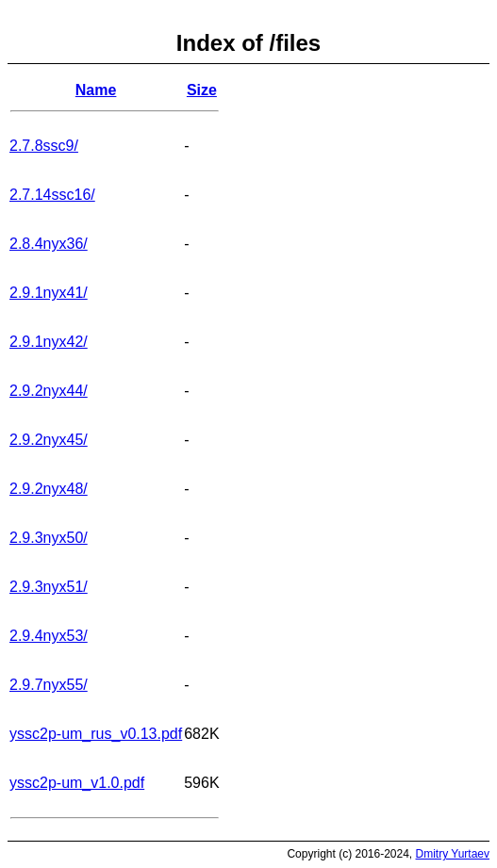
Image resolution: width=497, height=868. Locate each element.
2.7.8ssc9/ (44, 146)
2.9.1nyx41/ (49, 293)
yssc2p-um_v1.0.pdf (77, 783)
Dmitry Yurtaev (453, 854)
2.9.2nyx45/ (49, 440)
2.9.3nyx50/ (49, 538)
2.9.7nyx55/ (49, 685)
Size (202, 90)
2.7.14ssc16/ (52, 195)
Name (96, 90)
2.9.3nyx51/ (49, 587)
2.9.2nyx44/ (49, 391)
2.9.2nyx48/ (49, 489)
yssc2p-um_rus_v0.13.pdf (96, 734)
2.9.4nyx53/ (49, 636)
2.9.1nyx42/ (49, 342)
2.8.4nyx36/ (49, 244)
